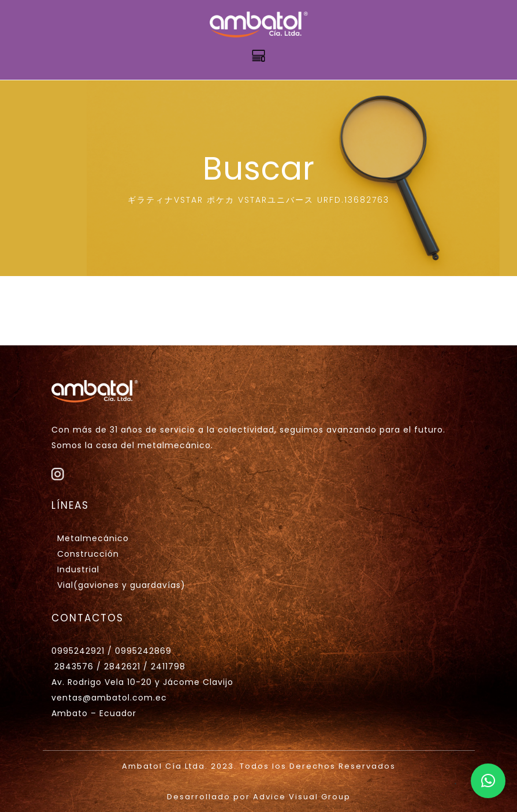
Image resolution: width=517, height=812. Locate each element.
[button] (488, 781)
